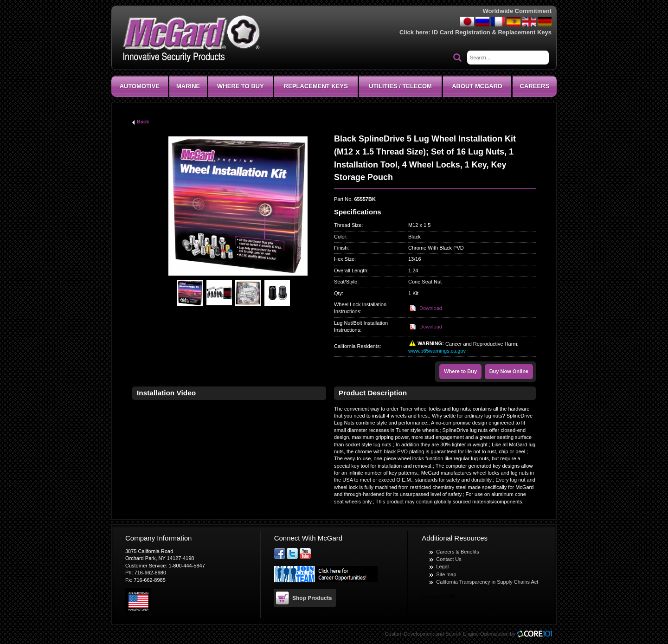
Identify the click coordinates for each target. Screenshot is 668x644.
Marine (188, 86)
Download (431, 308)
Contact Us (449, 559)
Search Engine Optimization (477, 634)
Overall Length (351, 270)
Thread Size (348, 225)
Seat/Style (346, 282)
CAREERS (535, 86)
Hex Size (344, 259)
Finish (341, 248)
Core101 (537, 634)
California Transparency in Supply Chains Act (487, 582)
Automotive (140, 86)
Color (340, 237)
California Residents (357, 346)
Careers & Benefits (457, 552)
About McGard (477, 86)
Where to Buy (460, 371)
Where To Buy (241, 86)
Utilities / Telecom (400, 86)
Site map (446, 574)
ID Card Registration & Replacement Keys (492, 32)
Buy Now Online (509, 371)
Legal (442, 567)
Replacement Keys (316, 86)
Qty (338, 293)
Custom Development (410, 634)
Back (143, 122)
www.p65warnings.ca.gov (437, 351)
